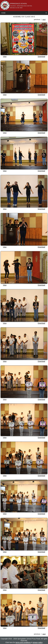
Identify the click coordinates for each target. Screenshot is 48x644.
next (44, 19)
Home (3, 13)
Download (41, 56)
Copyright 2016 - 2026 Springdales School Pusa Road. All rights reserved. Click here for (24, 641)
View (5, 56)
